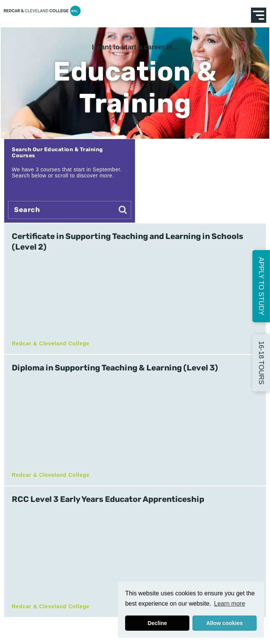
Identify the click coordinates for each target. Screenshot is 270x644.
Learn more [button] (230, 604)
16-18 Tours (261, 363)
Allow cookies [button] (224, 623)
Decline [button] (157, 623)
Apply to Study (261, 286)
